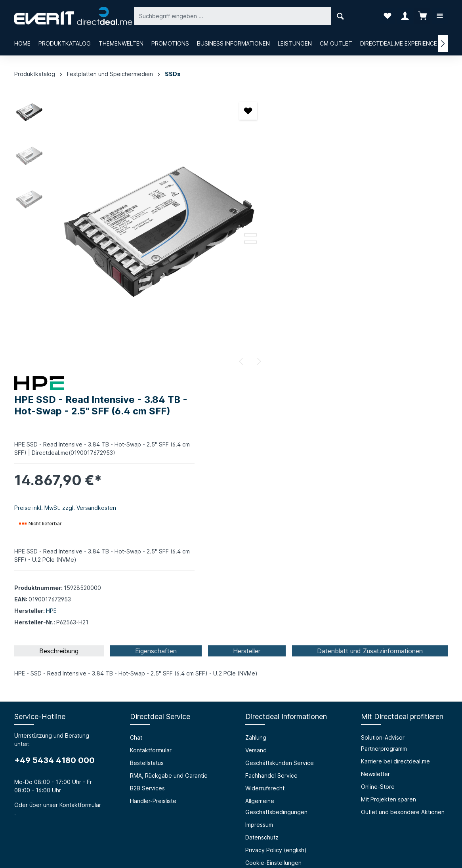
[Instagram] (231, 818)
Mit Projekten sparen (388, 546)
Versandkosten (261, 843)
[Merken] (242, 111)
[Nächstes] (252, 361)
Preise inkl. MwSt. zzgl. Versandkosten (327, 224)
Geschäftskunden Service (280, 509)
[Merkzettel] (388, 16)
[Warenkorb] (422, 16)
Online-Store (378, 533)
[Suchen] (330, 16)
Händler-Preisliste (153, 547)
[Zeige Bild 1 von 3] (244, 228)
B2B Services (147, 535)
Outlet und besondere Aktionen (403, 558)
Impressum (259, 571)
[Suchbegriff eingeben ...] (222, 16)
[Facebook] (210, 818)
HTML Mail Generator (158, 697)
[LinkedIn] (252, 818)
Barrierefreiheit (150, 672)
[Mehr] (440, 16)
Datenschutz (262, 584)
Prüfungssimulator (153, 684)
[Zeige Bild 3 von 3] (244, 242)
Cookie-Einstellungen (273, 609)
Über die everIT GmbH (44, 672)
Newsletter (375, 520)
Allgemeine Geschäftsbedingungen (276, 553)
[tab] (59, 397)
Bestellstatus (147, 509)
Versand (256, 497)
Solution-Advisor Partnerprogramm (384, 489)
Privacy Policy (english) (276, 596)
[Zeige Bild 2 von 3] (244, 235)
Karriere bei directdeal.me (395, 508)
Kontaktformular (80, 551)
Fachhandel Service (271, 522)
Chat (136, 484)
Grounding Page (152, 710)
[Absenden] (420, 756)
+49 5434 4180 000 (54, 507)
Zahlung (256, 484)
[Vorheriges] (235, 361)
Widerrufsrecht (265, 535)
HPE (314, 327)
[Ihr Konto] (405, 16)
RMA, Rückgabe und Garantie (169, 522)
